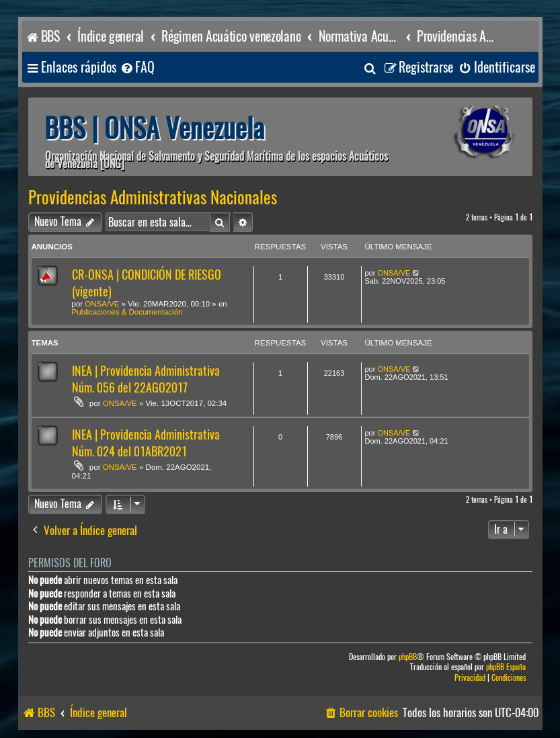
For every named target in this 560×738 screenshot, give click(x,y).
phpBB (408, 657)
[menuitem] (137, 68)
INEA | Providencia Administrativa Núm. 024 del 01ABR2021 (146, 443)
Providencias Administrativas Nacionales (153, 198)
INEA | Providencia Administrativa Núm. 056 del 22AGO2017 (146, 379)
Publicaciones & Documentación (127, 312)
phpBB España (506, 667)
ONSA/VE (102, 304)
